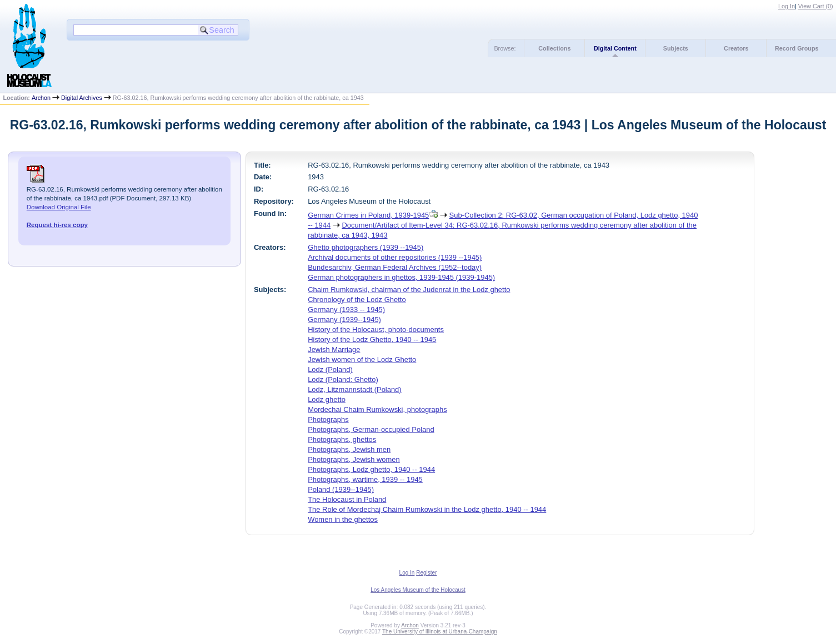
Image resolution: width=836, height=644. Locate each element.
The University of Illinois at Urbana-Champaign (440, 632)
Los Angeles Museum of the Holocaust (418, 590)
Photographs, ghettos (342, 439)
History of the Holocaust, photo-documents (376, 329)
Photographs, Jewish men (349, 449)
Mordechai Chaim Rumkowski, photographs (377, 409)
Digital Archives (82, 98)
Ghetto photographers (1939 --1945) (366, 247)
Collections (554, 48)
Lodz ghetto (327, 399)
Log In (787, 6)
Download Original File (59, 207)
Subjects (676, 48)
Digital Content (615, 48)
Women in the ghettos (343, 519)
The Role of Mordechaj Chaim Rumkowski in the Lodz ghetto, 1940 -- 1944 (427, 509)
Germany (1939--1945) (344, 320)
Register (426, 573)
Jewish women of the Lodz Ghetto (362, 359)
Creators (736, 48)
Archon (41, 98)
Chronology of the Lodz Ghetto (357, 300)
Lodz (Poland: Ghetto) (343, 379)
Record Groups (797, 48)
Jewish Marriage (334, 349)
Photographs (328, 419)
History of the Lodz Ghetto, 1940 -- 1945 (372, 339)
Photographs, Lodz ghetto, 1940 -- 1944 (371, 469)
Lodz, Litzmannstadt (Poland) (355, 389)
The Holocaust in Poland (347, 499)
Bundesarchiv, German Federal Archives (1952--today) (395, 267)
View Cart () (816, 6)
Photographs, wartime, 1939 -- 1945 (365, 479)
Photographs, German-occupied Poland (371, 429)
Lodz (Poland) (330, 369)
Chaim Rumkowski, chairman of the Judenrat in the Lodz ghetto (409, 290)
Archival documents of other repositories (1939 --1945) (395, 257)
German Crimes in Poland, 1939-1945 (368, 215)
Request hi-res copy (57, 225)
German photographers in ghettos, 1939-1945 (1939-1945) (401, 277)
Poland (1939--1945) (341, 489)
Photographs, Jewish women (354, 459)
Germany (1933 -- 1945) (346, 310)
